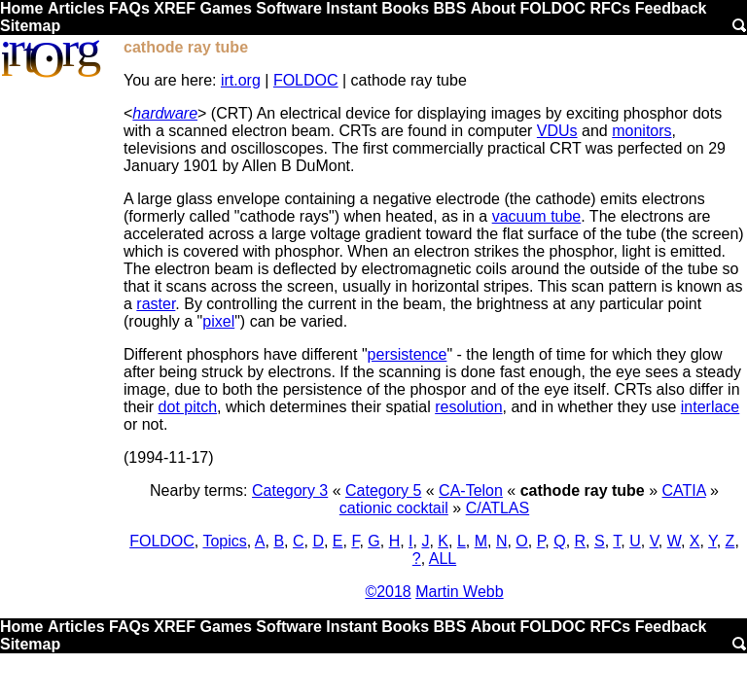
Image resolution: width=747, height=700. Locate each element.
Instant (351, 8)
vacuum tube (537, 216)
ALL (443, 559)
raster (156, 304)
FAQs (129, 8)
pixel (218, 321)
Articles (76, 8)
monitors (641, 131)
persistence (408, 354)
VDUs (557, 131)
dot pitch (188, 407)
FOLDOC (552, 8)
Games (225, 8)
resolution (468, 407)
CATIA (684, 490)
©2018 (388, 592)
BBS (450, 8)
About (493, 8)
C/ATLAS (498, 508)
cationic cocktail (394, 508)
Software (289, 8)
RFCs (610, 8)
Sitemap (30, 26)
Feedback (671, 8)
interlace (710, 407)
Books (405, 8)
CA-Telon (471, 490)
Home (21, 8)
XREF (175, 8)
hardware (165, 113)
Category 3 (290, 490)
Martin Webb (459, 592)
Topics (224, 541)
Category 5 (383, 490)
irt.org (241, 80)
